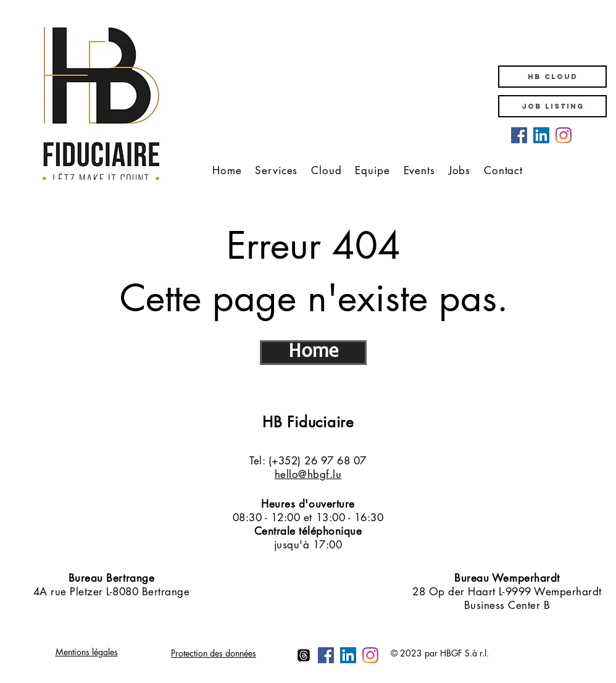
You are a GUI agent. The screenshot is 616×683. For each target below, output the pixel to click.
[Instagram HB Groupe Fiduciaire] (564, 135)
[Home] (313, 353)
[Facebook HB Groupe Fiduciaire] (519, 135)
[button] (552, 77)
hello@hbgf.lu (308, 474)
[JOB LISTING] (552, 106)
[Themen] (304, 655)
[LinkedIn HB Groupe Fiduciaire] (541, 135)
